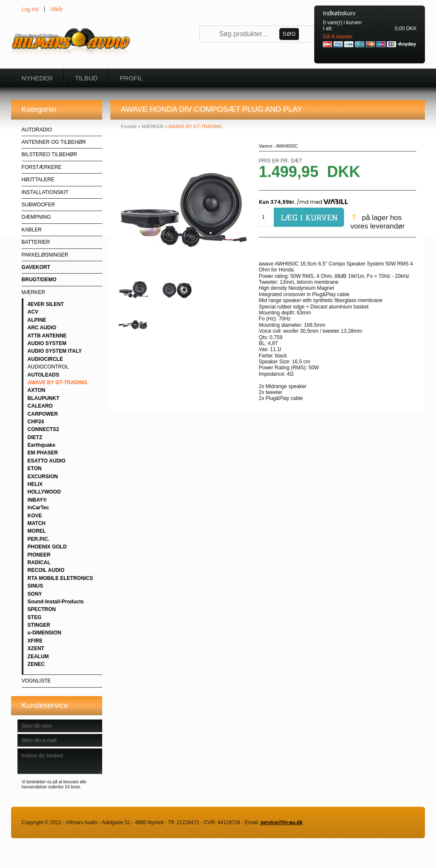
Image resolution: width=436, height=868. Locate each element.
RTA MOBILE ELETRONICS (60, 578)
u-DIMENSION (44, 633)
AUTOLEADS (43, 375)
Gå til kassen (337, 37)
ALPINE (37, 320)
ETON (35, 468)
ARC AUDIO (42, 328)
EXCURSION (43, 477)
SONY (35, 594)
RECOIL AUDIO (46, 570)
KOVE (35, 516)
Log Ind (30, 9)
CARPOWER (43, 414)
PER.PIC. (39, 539)
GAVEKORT (36, 267)
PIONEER (39, 555)
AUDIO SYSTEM (47, 343)
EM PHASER (43, 453)
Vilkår (57, 9)
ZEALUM (38, 657)
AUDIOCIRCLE (45, 359)
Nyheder (37, 78)
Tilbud (86, 78)
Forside (129, 126)
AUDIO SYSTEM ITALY (55, 351)
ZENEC (36, 664)
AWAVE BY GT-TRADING (57, 383)
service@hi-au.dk (282, 822)
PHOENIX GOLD (47, 547)
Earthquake (42, 445)
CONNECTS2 (43, 429)
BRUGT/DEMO (39, 280)
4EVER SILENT (46, 304)
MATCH (37, 523)
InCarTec (38, 508)
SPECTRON (42, 609)
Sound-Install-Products (56, 602)
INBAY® (37, 500)
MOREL (37, 531)
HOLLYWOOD (44, 492)
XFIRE (35, 641)
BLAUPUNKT (44, 398)
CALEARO (40, 406)
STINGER (39, 625)
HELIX (35, 484)
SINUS (36, 586)
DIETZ (35, 437)
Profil (131, 78)
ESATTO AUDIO (47, 461)
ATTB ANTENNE (47, 336)
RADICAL (39, 562)
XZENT (36, 648)
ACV (33, 312)
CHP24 (36, 422)
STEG (35, 617)
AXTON (37, 390)
